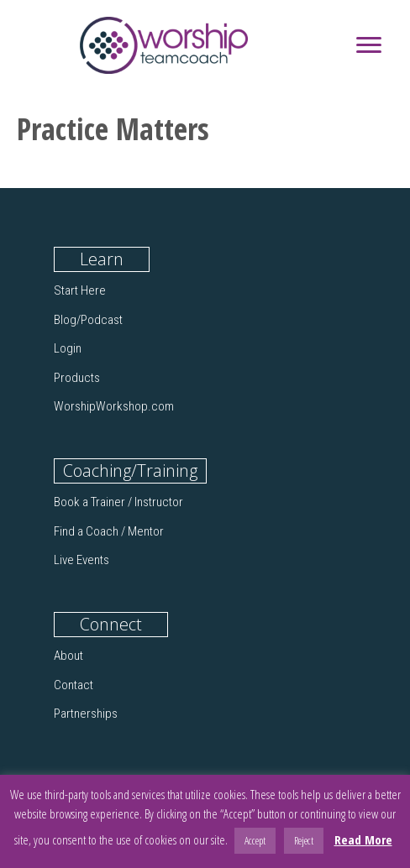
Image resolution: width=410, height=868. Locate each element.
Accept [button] (255, 840)
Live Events (81, 560)
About (68, 656)
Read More (363, 839)
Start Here (80, 290)
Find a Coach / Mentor (109, 531)
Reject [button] (304, 840)
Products (77, 378)
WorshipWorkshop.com (114, 406)
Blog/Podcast (88, 320)
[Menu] (369, 45)
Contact (74, 685)
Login (68, 348)
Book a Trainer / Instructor (118, 502)
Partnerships (86, 714)
